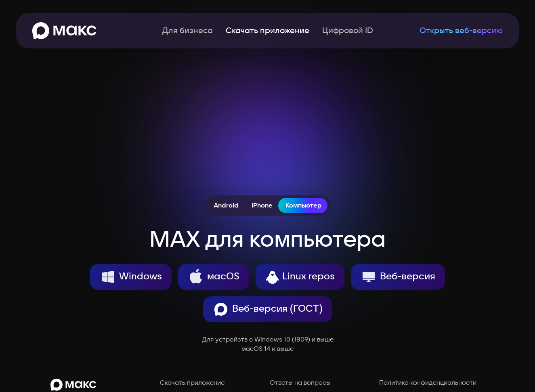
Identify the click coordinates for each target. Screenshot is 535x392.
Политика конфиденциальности (428, 383)
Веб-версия (398, 277)
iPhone (262, 205)
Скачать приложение (192, 383)
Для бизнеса (188, 31)
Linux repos (300, 277)
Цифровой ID (348, 31)
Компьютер (304, 205)
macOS (214, 277)
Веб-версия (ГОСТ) (268, 309)
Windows (131, 277)
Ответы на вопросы (300, 383)
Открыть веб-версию (461, 31)
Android (226, 205)
